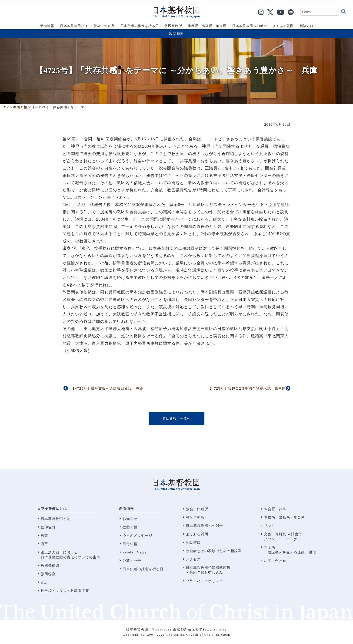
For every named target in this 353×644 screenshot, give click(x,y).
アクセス (193, 559)
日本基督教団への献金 (204, 526)
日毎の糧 (130, 544)
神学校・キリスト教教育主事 (65, 591)
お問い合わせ (275, 561)
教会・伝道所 (197, 509)
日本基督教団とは (52, 508)
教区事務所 (195, 517)
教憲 (44, 535)
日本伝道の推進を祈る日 (143, 569)
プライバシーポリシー (204, 581)
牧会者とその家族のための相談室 (214, 551)
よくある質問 (197, 534)
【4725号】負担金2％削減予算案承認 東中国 (247, 388)
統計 (44, 582)
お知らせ (130, 519)
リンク (270, 526)
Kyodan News (135, 552)
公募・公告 (132, 561)
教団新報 (176, 34)
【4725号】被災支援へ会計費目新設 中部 (107, 388)
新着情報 (127, 508)
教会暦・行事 (275, 509)
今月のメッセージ (137, 535)
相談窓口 (193, 542)
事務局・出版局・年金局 (284, 517)
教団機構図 (50, 565)
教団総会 (48, 574)
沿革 (44, 544)
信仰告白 (48, 527)
